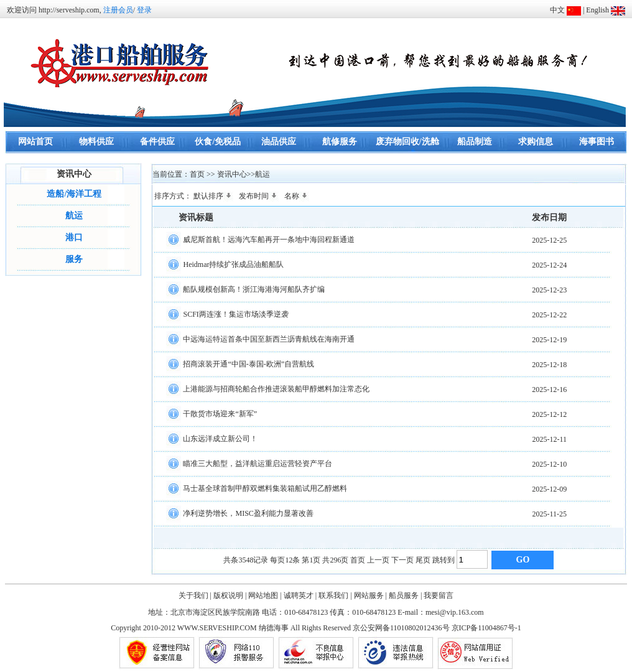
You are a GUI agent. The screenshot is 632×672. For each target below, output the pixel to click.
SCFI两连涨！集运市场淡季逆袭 (235, 314)
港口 (74, 237)
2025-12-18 (549, 365)
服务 (74, 259)
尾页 (423, 560)
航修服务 (340, 142)
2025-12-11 (550, 439)
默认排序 (213, 196)
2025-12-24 (549, 265)
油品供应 (279, 142)
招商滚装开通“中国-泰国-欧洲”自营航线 (249, 363)
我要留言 (439, 595)
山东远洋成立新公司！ (220, 438)
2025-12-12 (549, 414)
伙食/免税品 (218, 142)
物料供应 (96, 142)
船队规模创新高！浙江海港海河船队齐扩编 (254, 289)
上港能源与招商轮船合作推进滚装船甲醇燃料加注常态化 (276, 388)
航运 (74, 216)
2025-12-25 (549, 240)
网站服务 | (370, 595)
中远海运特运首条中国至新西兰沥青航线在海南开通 (269, 338)
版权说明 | (230, 595)
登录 (144, 10)
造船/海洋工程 (74, 194)
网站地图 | (265, 595)
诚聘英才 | (300, 595)
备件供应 (157, 142)
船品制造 (475, 142)
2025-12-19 (549, 340)
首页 (358, 560)
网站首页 (35, 142)
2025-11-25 (550, 514)
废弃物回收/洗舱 (407, 142)
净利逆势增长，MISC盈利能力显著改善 (248, 513)
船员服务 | (405, 595)
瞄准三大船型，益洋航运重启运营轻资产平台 (258, 463)
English (597, 10)
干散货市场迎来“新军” (220, 413)
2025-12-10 (549, 464)
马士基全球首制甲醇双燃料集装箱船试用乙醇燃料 (265, 488)
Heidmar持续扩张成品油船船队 (233, 264)
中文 (557, 10)
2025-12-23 (549, 290)
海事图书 (597, 142)
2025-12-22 (549, 315)
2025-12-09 (549, 489)
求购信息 (536, 142)
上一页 (378, 560)
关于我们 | (195, 595)
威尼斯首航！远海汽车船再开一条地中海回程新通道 (269, 239)
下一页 (402, 560)
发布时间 (259, 196)
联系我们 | (335, 595)
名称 (297, 196)
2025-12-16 (549, 390)
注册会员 (118, 10)
